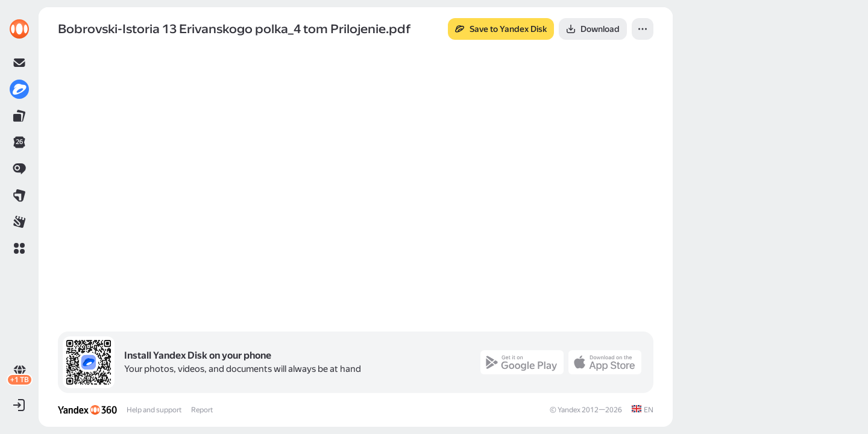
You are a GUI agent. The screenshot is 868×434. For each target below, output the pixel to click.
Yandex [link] (569, 410)
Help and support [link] (154, 410)
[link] (19, 29)
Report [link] (202, 410)
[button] (19, 248)
